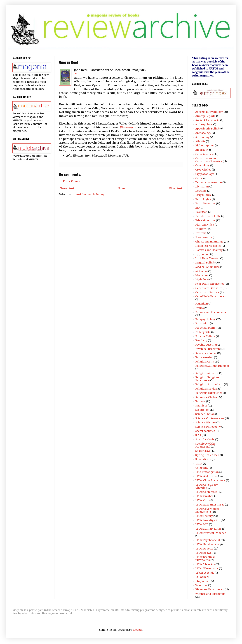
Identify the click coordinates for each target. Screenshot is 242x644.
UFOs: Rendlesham (207, 544)
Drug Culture (203, 195)
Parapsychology (205, 319)
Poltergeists (203, 332)
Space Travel (203, 451)
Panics (200, 308)
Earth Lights (203, 199)
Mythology (202, 279)
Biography (202, 150)
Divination (202, 187)
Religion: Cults (205, 362)
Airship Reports (205, 116)
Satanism (201, 406)
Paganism (202, 304)
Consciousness (205, 154)
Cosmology (202, 165)
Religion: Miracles (207, 373)
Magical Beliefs (205, 263)
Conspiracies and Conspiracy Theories (209, 160)
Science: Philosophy (208, 427)
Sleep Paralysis (205, 439)
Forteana (201, 233)
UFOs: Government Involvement (207, 510)
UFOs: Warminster (207, 568)
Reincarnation (204, 357)
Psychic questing (206, 345)
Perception (202, 323)
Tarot (199, 464)
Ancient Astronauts (207, 120)
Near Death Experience (210, 284)
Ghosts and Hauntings (209, 242)
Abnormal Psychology (209, 112)
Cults (199, 178)
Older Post (176, 188)
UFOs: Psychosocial (208, 540)
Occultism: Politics (207, 292)
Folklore (201, 229)
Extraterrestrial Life (208, 216)
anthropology (204, 124)
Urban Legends (205, 573)
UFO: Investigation (207, 472)
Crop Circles (203, 170)
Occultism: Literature (209, 288)
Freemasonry (204, 237)
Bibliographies (205, 145)
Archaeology (203, 133)
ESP (198, 208)
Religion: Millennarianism (212, 366)
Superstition (203, 459)
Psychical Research (208, 349)
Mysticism (202, 275)
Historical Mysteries (208, 246)
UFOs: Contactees (206, 492)
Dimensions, (128, 127)
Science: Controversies (210, 418)
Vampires (201, 585)
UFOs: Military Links (208, 529)
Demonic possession (209, 182)
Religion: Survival (206, 389)
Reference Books (206, 353)
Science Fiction (205, 414)
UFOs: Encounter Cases (210, 505)
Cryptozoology (205, 174)
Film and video (205, 225)
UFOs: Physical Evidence (211, 533)
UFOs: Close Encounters (210, 480)
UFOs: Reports (204, 549)
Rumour (200, 401)
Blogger (137, 630)
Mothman (201, 271)
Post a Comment (73, 181)
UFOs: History (204, 516)
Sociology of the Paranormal (205, 445)
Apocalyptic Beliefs (208, 129)
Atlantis (200, 141)
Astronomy (202, 137)
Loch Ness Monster (207, 258)
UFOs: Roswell (204, 553)
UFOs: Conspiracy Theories (207, 486)
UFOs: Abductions (206, 476)
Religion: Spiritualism (209, 384)
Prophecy (201, 340)
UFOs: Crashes (204, 496)
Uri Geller (202, 577)
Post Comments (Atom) (90, 194)
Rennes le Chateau (207, 397)
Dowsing (201, 191)
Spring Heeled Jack (207, 455)
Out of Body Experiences (211, 296)
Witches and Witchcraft (210, 594)
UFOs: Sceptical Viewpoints (205, 558)
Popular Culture (205, 336)
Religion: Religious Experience (207, 379)
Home (122, 188)
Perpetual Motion (206, 328)
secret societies (205, 431)
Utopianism (203, 581)
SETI (198, 435)
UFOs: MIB (202, 524)
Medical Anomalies (207, 267)
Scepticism (202, 410)
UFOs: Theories (205, 564)
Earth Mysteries (205, 203)
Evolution (201, 212)
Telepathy (202, 468)
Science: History (206, 422)
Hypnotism (202, 254)
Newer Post (67, 188)
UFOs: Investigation (208, 520)
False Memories (205, 220)
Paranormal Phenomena (211, 312)
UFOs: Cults (203, 500)
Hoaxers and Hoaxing (209, 250)
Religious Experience (209, 393)
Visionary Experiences (210, 589)
